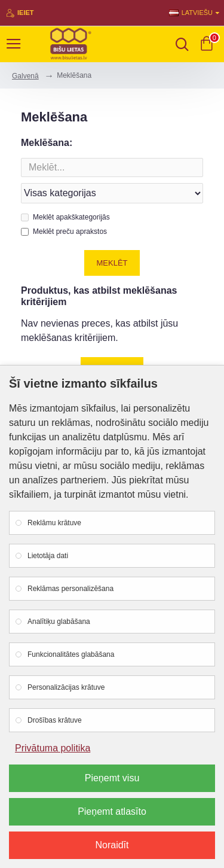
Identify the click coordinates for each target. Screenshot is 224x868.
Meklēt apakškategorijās (65, 217)
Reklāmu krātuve (54, 523)
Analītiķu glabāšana (59, 622)
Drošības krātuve (55, 720)
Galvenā (25, 76)
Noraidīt (112, 845)
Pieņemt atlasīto (112, 811)
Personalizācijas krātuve (66, 687)
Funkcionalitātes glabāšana (71, 654)
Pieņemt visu (112, 778)
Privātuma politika (53, 748)
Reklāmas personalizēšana (70, 589)
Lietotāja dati (48, 556)
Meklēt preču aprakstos (64, 232)
